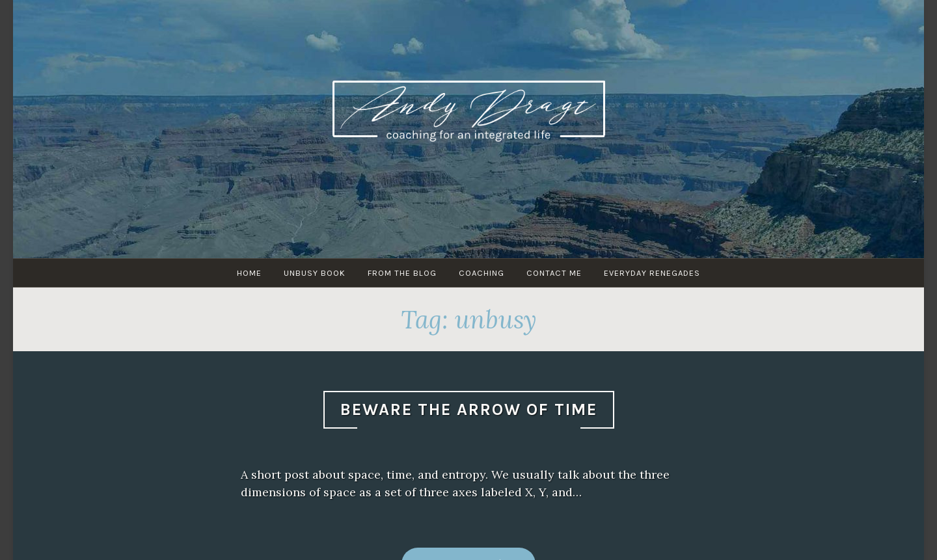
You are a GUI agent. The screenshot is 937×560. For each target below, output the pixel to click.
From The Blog (402, 273)
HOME (249, 273)
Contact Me (554, 273)
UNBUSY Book (315, 273)
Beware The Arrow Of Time (469, 409)
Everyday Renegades (652, 273)
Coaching (482, 273)
